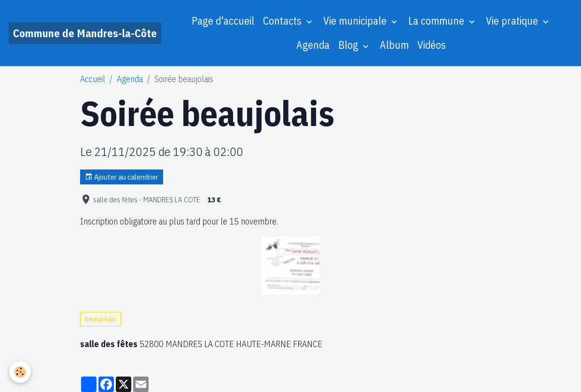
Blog (349, 45)
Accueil (93, 79)
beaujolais (101, 319)
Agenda (313, 45)
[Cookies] (21, 372)
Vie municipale (356, 21)
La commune (437, 21)
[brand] (85, 33)
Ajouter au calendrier (122, 177)
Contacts (284, 21)
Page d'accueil (223, 21)
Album (394, 45)
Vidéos (432, 45)
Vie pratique (513, 21)
